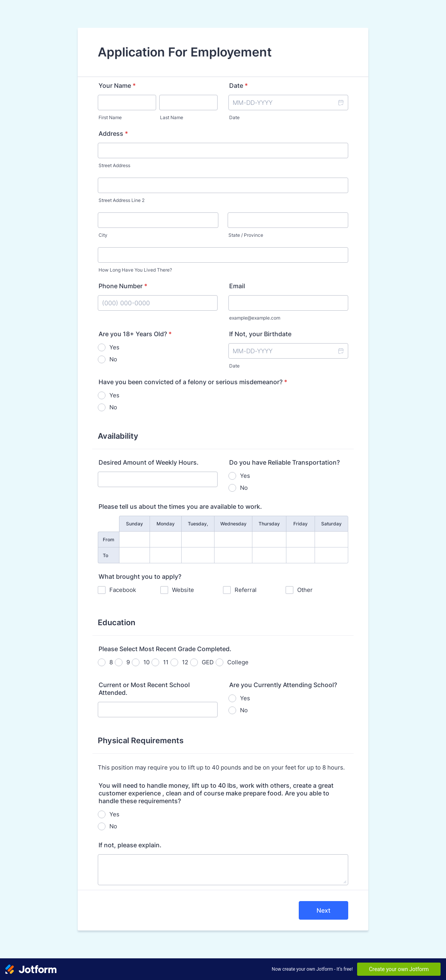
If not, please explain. (130, 845)
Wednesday (233, 524)
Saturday (331, 524)
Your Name (117, 86)
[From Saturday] (331, 539)
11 (166, 662)
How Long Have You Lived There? (135, 270)
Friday (300, 524)
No (113, 359)
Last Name (172, 117)
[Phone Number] (158, 303)
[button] (340, 103)
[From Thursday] (269, 539)
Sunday (134, 524)
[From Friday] (300, 539)
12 (185, 662)
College (238, 662)
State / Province (246, 235)
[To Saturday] (331, 555)
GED (208, 662)
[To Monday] (166, 555)
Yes (114, 347)
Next (323, 910)
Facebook (123, 590)
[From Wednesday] (233, 539)
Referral (246, 590)
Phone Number (123, 286)
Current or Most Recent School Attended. (144, 689)
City (103, 235)
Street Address (114, 165)
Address (113, 133)
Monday (166, 524)
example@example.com (255, 318)
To (106, 555)
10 (146, 662)
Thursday (269, 524)
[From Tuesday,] (198, 539)
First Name (110, 117)
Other (305, 590)
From (109, 540)
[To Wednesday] (233, 555)
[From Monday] (166, 539)
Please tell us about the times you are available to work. (180, 506)
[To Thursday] (269, 555)
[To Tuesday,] (198, 555)
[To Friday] (300, 555)
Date (234, 117)
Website (183, 590)
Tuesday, (198, 524)
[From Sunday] (134, 539)
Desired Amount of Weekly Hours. (149, 462)
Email (237, 286)
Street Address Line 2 (122, 200)
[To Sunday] (134, 555)
